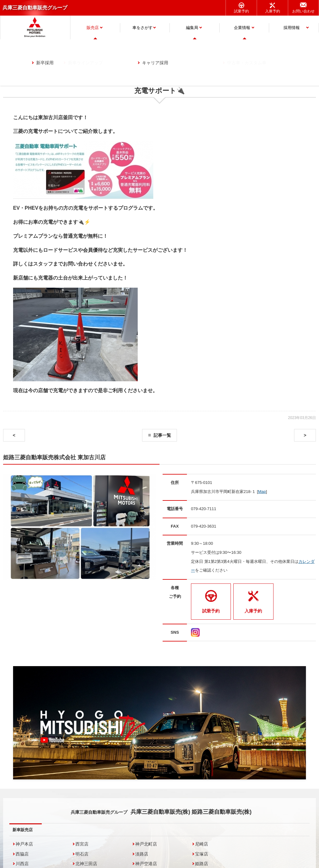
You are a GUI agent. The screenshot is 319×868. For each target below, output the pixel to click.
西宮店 (82, 844)
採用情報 (292, 28)
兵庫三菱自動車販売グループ (35, 8)
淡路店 (142, 854)
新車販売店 (23, 830)
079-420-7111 (204, 509)
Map (262, 492)
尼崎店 (202, 844)
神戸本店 (24, 844)
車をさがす (143, 28)
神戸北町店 (146, 844)
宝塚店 (202, 854)
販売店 (93, 28)
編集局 (192, 28)
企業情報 (242, 28)
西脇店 (22, 854)
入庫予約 (273, 11)
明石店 (82, 854)
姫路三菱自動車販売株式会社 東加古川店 (54, 457)
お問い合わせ (303, 11)
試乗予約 (241, 11)
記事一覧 (162, 435)
